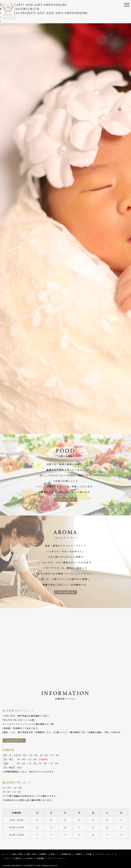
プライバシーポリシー (57, 858)
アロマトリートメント (104, 854)
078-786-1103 (15, 720)
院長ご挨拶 (31, 854)
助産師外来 (66, 854)
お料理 (89, 854)
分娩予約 (17, 858)
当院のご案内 (17, 854)
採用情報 (40, 858)
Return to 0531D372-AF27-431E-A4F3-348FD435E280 (44, 13)
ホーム (5, 854)
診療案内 (43, 854)
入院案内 (78, 854)
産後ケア (54, 854)
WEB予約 (29, 858)
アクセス (6, 858)
